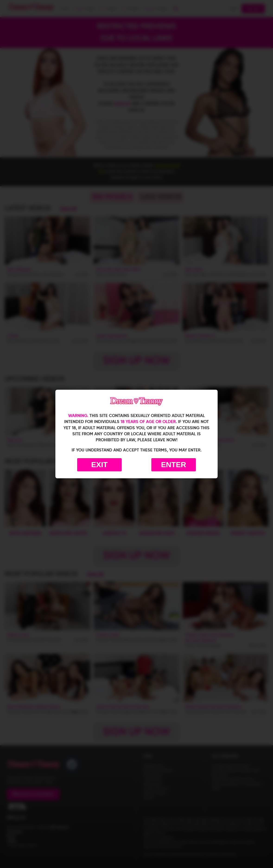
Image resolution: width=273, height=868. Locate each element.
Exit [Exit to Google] (99, 465)
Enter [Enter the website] (174, 465)
